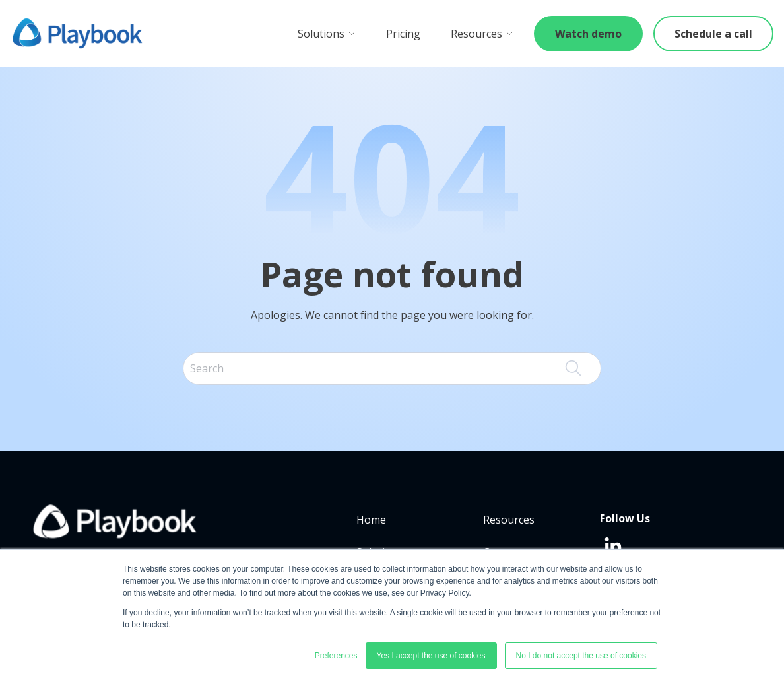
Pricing (403, 34)
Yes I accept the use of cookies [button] (431, 656)
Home (371, 520)
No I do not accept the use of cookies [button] (581, 656)
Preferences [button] (336, 656)
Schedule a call (713, 34)
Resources (482, 34)
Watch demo (588, 34)
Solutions (327, 34)
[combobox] (392, 368)
